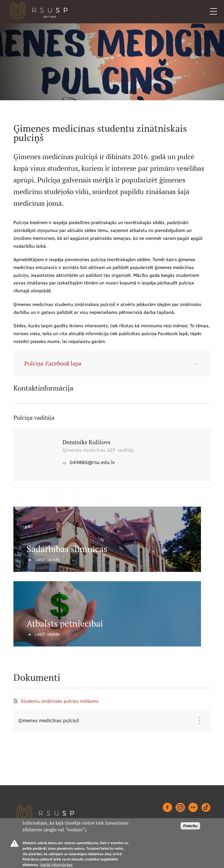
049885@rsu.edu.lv (92, 462)
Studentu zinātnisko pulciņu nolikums (60, 701)
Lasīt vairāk (48, 560)
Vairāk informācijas (56, 865)
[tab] (108, 721)
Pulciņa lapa (53, 363)
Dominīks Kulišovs (86, 442)
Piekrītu (190, 826)
